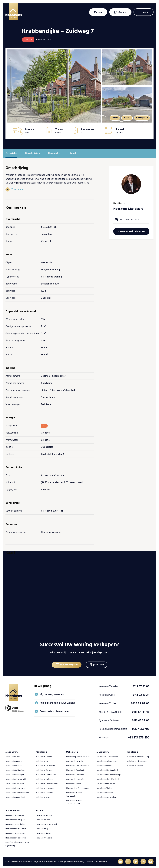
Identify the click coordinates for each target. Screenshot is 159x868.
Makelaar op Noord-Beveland (78, 754)
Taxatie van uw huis (44, 813)
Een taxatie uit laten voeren (55, 709)
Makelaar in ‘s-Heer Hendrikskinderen (74, 800)
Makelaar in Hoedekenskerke (17, 790)
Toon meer (18, 189)
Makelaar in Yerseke (135, 763)
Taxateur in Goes (43, 817)
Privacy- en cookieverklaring (71, 859)
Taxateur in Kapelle (44, 826)
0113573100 (100, 661)
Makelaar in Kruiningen (45, 777)
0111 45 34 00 (141, 718)
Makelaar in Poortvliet (75, 777)
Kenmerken (55, 153)
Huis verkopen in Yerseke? (16, 826)
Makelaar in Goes (13, 754)
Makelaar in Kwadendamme (47, 781)
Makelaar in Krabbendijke (46, 772)
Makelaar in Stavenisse (106, 781)
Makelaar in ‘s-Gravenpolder (78, 786)
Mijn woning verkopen (52, 692)
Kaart (73, 153)
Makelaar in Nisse (43, 795)
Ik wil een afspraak (68, 661)
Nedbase (103, 859)
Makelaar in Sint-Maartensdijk (109, 772)
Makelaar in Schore (104, 763)
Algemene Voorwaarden (45, 859)
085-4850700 (141, 727)
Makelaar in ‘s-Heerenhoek (107, 754)
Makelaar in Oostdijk (75, 759)
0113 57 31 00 (141, 684)
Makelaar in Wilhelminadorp (138, 754)
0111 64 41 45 (141, 709)
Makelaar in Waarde (105, 790)
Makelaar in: (12, 749)
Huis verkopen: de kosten (16, 835)
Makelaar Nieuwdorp (44, 790)
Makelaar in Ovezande (75, 772)
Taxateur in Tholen (43, 831)
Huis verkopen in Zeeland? (16, 831)
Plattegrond (141, 118)
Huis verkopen (13, 808)
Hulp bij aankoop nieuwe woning (57, 700)
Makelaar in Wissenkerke (137, 759)
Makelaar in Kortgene (45, 768)
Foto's (111, 118)
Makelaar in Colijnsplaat (15, 768)
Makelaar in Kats (43, 759)
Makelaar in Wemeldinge (107, 795)
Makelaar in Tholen (104, 786)
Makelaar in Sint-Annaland (107, 768)
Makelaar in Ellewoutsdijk (16, 777)
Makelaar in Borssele (14, 763)
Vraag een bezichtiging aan (131, 231)
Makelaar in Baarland (14, 759)
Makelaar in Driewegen (15, 772)
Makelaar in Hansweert (15, 781)
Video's (125, 118)
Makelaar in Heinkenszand (16, 786)
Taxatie (40, 808)
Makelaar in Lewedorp (45, 786)
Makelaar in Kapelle (44, 754)
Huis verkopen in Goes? (15, 813)
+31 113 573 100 (139, 735)
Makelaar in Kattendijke (46, 763)
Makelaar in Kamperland (15, 795)
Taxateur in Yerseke (44, 835)
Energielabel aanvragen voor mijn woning (17, 842)
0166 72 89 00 (140, 701)
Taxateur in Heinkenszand (46, 822)
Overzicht (11, 153)
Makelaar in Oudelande (76, 768)
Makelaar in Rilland (74, 781)
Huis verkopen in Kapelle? (16, 817)
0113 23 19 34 (141, 692)
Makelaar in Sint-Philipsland (108, 777)
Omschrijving (32, 153)
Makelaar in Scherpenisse (107, 759)
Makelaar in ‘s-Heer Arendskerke (74, 792)
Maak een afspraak (130, 220)
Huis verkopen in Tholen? (16, 822)
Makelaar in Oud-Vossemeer (78, 763)
